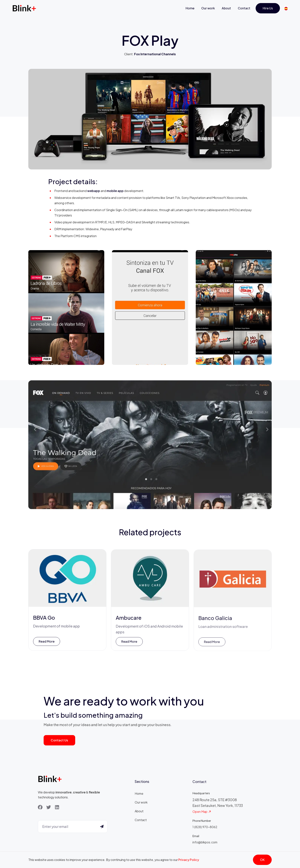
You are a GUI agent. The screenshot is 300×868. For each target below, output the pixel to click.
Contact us (59, 740)
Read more (47, 643)
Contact (244, 8)
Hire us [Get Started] (268, 8)
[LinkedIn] (57, 808)
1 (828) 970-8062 (205, 829)
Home (190, 8)
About (226, 8)
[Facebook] (40, 808)
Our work (208, 8)
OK (262, 860)
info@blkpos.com (205, 845)
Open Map (202, 814)
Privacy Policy (189, 860)
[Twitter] (49, 808)
